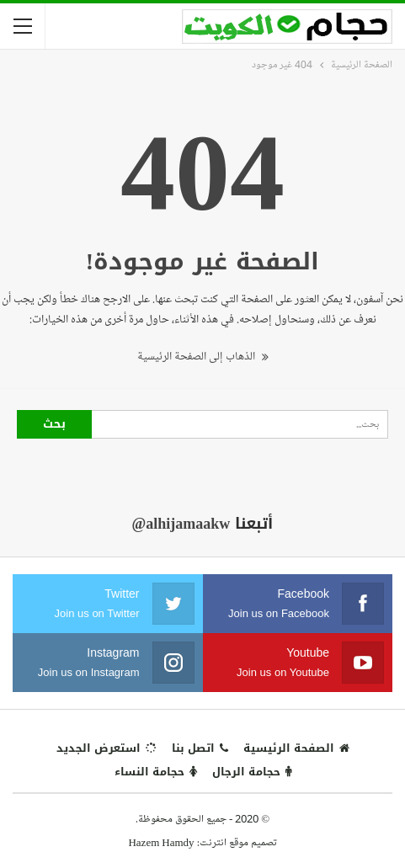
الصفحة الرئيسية (296, 748)
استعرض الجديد (107, 748)
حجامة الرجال (252, 772)
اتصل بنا (200, 748)
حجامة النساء (156, 772)
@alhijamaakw (181, 524)
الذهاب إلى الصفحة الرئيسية (203, 357)
